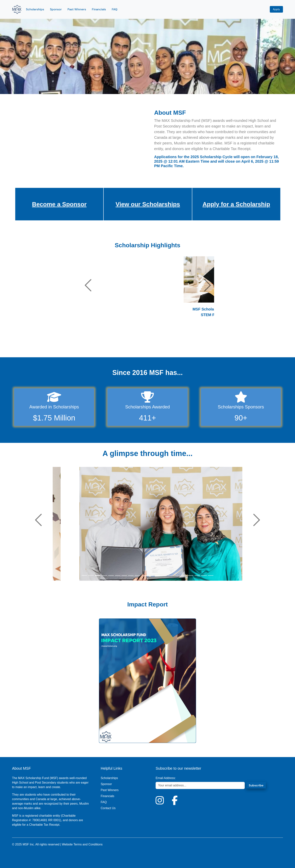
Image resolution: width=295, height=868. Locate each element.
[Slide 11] (87, 345)
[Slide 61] (239, 345)
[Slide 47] (197, 345)
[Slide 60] (236, 345)
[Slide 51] (209, 345)
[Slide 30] (145, 345)
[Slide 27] (136, 345)
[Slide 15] (99, 345)
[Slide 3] (62, 345)
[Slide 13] (93, 345)
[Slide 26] (133, 345)
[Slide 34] (157, 345)
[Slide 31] (148, 345)
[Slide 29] (142, 345)
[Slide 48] (200, 345)
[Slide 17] (105, 345)
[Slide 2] (59, 345)
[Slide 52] (212, 345)
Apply (276, 9)
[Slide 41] (178, 345)
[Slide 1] (56, 345)
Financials (99, 9)
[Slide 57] (227, 345)
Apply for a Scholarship (236, 204)
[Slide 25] (129, 345)
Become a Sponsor (59, 204)
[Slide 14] (96, 345)
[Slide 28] (139, 345)
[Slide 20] (114, 345)
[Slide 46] (193, 345)
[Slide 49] (203, 345)
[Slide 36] (163, 345)
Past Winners (77, 9)
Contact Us (108, 808)
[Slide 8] (78, 345)
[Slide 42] (181, 345)
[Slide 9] (81, 345)
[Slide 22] (120, 345)
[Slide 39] (172, 345)
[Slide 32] (151, 345)
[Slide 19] (111, 345)
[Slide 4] (65, 345)
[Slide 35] (160, 345)
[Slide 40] (175, 345)
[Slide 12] (90, 345)
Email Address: (166, 778)
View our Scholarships (148, 204)
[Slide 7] (75, 345)
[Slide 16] (102, 345)
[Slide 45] (190, 345)
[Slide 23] (123, 345)
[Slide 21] (117, 345)
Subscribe (256, 785)
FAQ (115, 9)
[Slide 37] (166, 345)
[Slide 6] (72, 345)
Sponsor (56, 9)
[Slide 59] (233, 345)
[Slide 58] (230, 345)
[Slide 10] (84, 345)
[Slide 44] (187, 345)
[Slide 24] (126, 345)
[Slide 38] (169, 345)
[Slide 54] (218, 345)
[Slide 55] (221, 345)
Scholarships (35, 9)
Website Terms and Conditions (82, 844)
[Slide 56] (224, 345)
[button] (88, 285)
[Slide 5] (69, 345)
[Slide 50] (206, 345)
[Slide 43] (184, 345)
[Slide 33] (154, 345)
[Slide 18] (108, 345)
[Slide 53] (215, 345)
